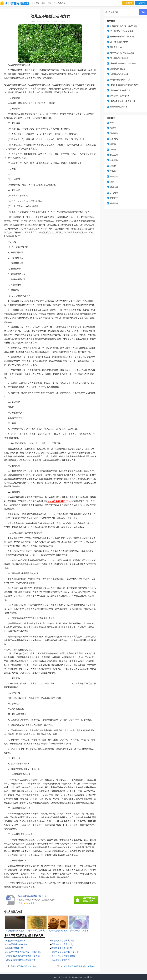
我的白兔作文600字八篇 (120, 90)
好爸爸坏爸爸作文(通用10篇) (122, 37)
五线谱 (113, 150)
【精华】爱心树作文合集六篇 (123, 101)
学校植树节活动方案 (14, 948)
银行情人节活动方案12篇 (63, 941)
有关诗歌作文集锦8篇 (119, 58)
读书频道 (114, 203)
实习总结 (114, 193)
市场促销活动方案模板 (15, 941)
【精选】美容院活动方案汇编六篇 (20, 960)
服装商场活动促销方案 (62, 948)
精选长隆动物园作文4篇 (120, 80)
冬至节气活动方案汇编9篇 (63, 956)
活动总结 (114, 133)
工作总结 (114, 139)
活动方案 (25, 3)
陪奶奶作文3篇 (116, 47)
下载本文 (64, 22)
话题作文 (114, 198)
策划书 (113, 128)
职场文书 (51, 3)
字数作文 (114, 171)
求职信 (113, 144)
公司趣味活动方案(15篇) (62, 944)
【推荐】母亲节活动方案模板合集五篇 (22, 956)
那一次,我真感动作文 (119, 42)
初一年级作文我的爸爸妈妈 (122, 31)
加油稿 (113, 166)
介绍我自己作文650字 (119, 74)
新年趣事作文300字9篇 (120, 96)
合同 (112, 182)
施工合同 (114, 155)
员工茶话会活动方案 (60, 960)
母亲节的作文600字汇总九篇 (122, 53)
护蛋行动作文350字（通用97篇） (124, 26)
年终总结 (114, 160)
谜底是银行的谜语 (118, 69)
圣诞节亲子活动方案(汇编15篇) (65, 952)
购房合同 (114, 177)
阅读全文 (56, 22)
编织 (112, 123)
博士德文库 (70, 977)
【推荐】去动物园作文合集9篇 (123, 63)
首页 (43, 3)
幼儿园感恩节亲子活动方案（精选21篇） (23, 952)
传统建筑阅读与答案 (119, 107)
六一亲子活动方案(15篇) (16, 944)
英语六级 (114, 187)
